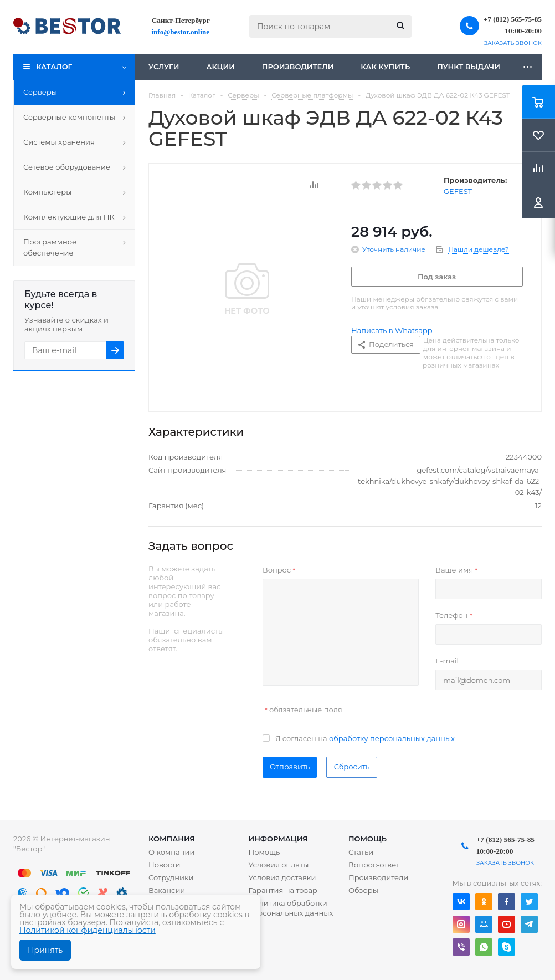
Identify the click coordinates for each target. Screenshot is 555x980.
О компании (171, 852)
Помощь (368, 839)
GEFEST (458, 191)
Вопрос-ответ (374, 865)
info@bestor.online (181, 32)
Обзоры (363, 890)
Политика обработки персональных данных (291, 908)
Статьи (361, 852)
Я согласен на (365, 738)
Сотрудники (171, 877)
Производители (298, 67)
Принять (45, 950)
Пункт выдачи (469, 67)
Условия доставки (282, 877)
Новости (164, 865)
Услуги (164, 67)
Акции (220, 67)
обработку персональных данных (392, 738)
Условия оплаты (278, 865)
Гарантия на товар (283, 890)
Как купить (385, 67)
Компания (172, 839)
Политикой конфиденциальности (88, 930)
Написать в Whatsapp (392, 330)
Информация (278, 839)
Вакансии (167, 890)
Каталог (54, 67)
